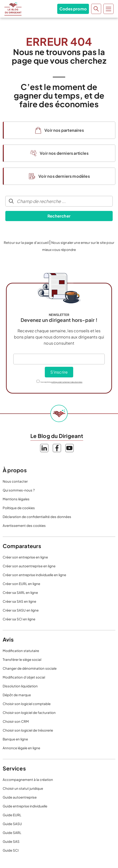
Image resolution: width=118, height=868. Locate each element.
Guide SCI (11, 850)
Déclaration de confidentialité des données (37, 517)
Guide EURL (12, 815)
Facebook (57, 448)
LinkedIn (44, 448)
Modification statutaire (21, 651)
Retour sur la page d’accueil (26, 242)
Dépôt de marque (17, 695)
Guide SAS (11, 841)
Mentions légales (16, 499)
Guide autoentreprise (20, 797)
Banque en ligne (15, 739)
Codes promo (73, 9)
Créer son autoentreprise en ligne (29, 566)
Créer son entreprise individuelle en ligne (34, 575)
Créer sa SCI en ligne (19, 619)
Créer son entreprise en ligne (25, 557)
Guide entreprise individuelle (25, 806)
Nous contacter (15, 481)
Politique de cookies (19, 508)
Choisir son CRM (16, 721)
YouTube (70, 448)
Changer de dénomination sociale (30, 668)
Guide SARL (12, 833)
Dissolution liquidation (20, 686)
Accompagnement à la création (28, 779)
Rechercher (59, 216)
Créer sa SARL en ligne (20, 592)
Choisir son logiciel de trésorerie (28, 730)
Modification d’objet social (24, 677)
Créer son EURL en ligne (21, 584)
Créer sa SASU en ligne (21, 610)
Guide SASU (12, 824)
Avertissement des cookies (24, 525)
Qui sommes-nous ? (19, 490)
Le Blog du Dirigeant (13, 9)
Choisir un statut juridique (23, 788)
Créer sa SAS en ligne (19, 601)
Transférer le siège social (22, 659)
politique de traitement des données (67, 382)
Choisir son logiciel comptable (27, 704)
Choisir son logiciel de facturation (29, 712)
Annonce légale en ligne (21, 748)
